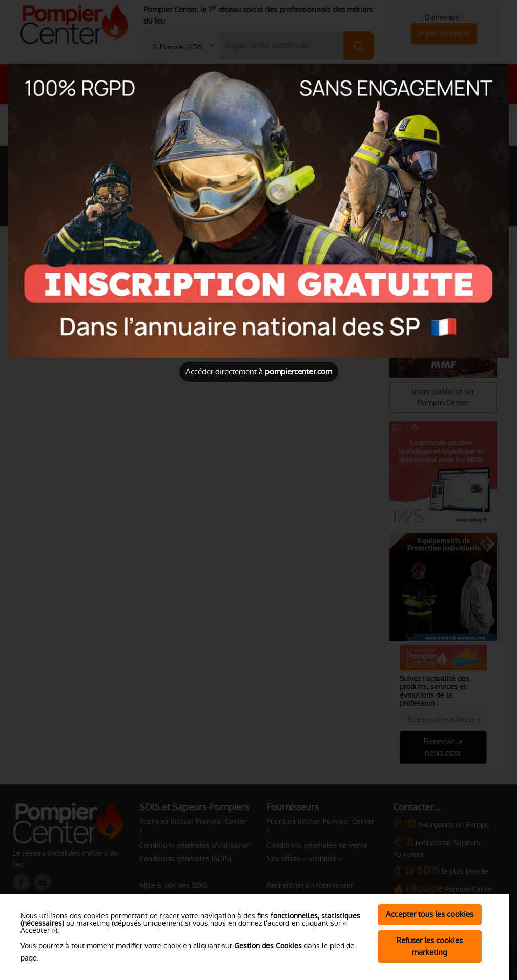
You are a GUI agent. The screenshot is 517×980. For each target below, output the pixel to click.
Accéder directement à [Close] (259, 371)
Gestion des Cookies (268, 946)
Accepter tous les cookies (430, 914)
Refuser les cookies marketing (429, 946)
